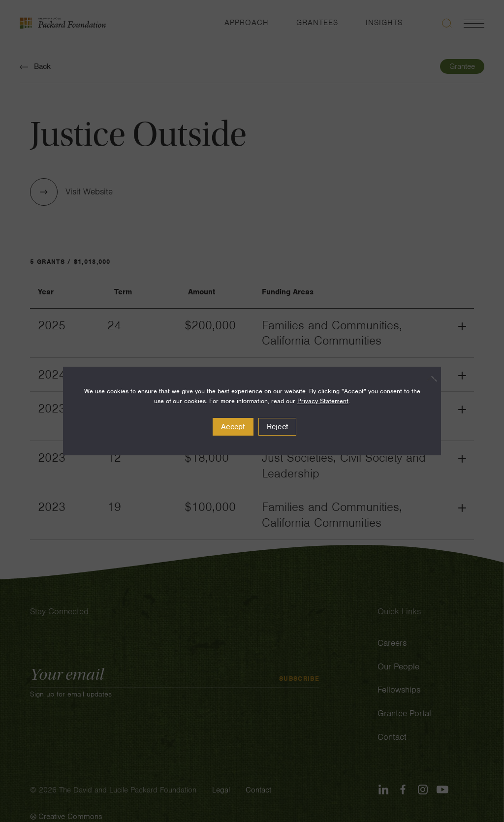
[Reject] (429, 379)
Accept (233, 427)
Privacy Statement (323, 401)
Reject (278, 427)
